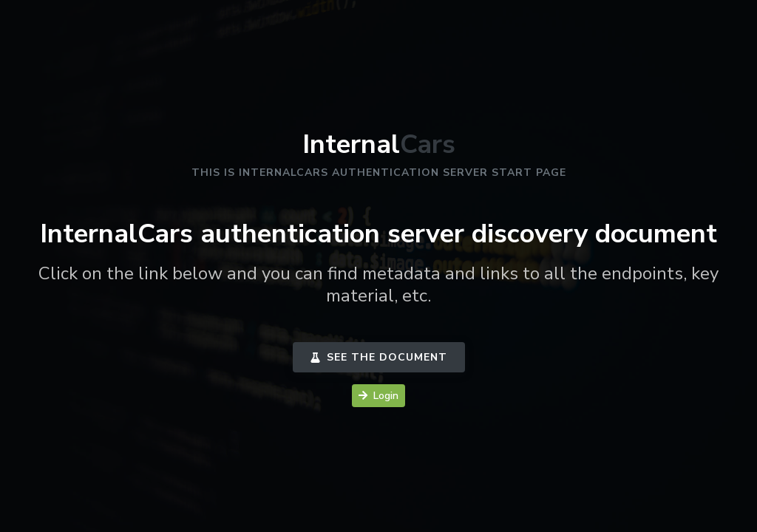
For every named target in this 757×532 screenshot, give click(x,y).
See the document (379, 357)
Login (378, 396)
